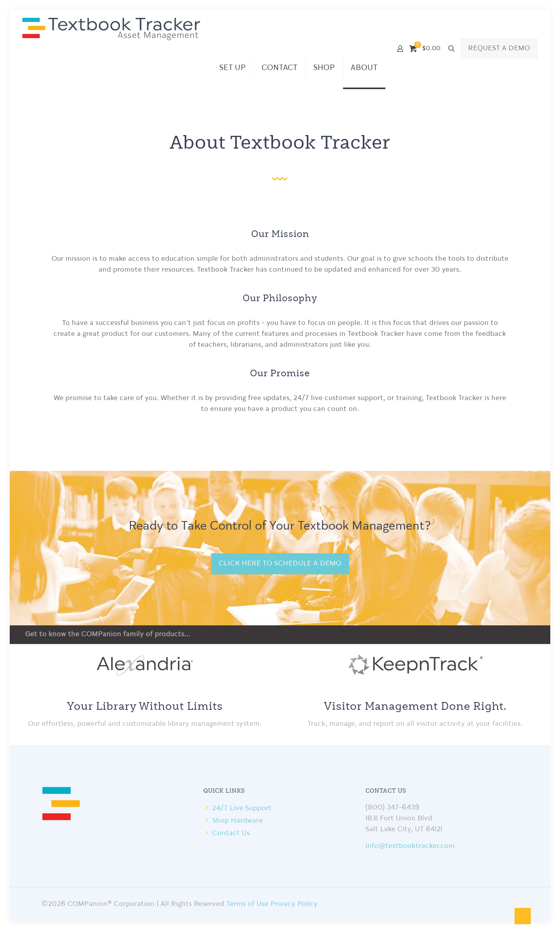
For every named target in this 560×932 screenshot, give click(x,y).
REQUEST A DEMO (499, 48)
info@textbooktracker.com (410, 846)
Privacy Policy (294, 904)
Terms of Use (248, 904)
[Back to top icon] (523, 916)
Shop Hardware (238, 821)
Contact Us (231, 833)
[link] (145, 664)
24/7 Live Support (242, 808)
